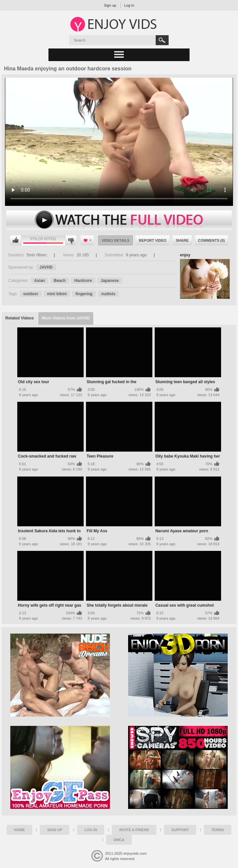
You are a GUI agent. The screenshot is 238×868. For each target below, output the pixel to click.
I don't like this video (71, 240)
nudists (108, 294)
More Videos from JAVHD (66, 318)
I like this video (16, 240)
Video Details (116, 240)
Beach (60, 281)
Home (19, 830)
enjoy (185, 255)
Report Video (153, 240)
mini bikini (57, 294)
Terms (218, 830)
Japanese (110, 281)
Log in (129, 5)
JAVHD (46, 267)
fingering (84, 294)
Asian (40, 281)
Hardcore (83, 281)
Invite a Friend (134, 830)
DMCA (119, 840)
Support (180, 830)
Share (182, 240)
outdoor (31, 294)
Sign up (110, 5)
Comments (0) (212, 240)
